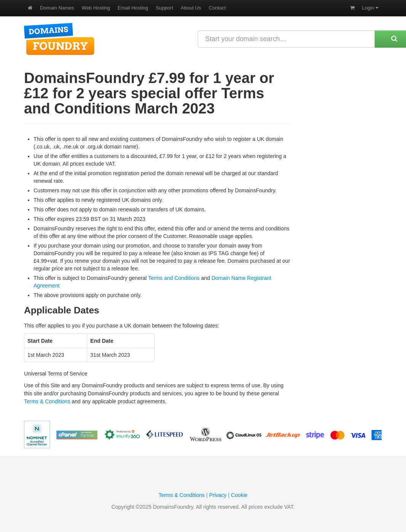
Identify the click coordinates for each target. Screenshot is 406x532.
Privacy (218, 495)
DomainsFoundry (59, 39)
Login (370, 8)
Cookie (239, 495)
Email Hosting (133, 8)
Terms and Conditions (174, 278)
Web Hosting (96, 8)
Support (165, 8)
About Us (191, 8)
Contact (217, 8)
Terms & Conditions (47, 401)
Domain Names (57, 8)
